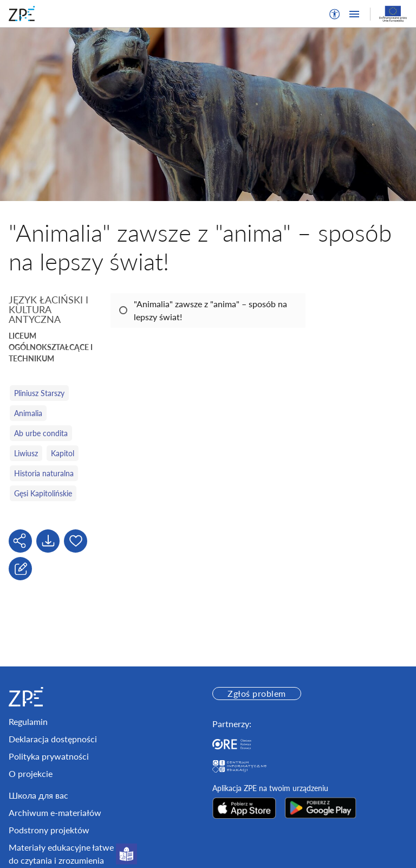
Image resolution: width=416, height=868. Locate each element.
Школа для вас (38, 795)
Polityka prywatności (49, 756)
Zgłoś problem (256, 693)
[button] (335, 14)
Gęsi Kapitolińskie (43, 493)
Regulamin (28, 721)
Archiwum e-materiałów (55, 812)
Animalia (28, 413)
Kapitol (63, 453)
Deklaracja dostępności (53, 739)
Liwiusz (26, 453)
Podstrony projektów (49, 830)
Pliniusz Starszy (39, 393)
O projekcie (31, 773)
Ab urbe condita (41, 433)
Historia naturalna (44, 473)
